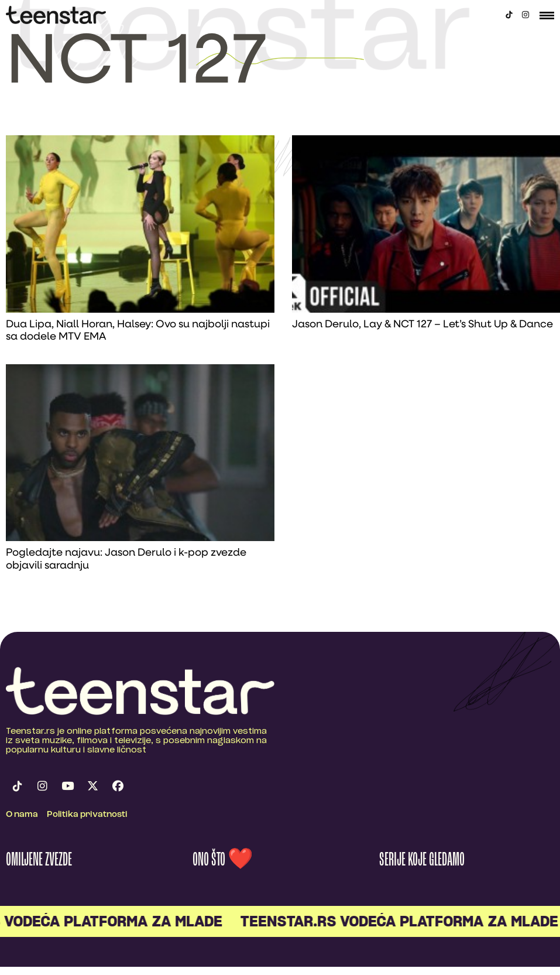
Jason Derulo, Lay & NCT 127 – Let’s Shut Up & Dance (422, 325)
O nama (22, 815)
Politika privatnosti (87, 815)
